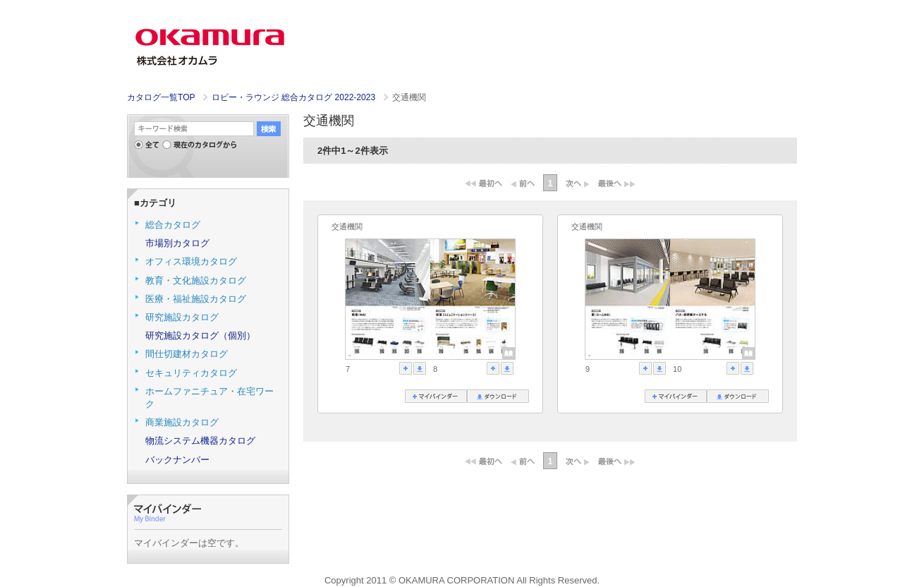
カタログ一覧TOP (161, 97)
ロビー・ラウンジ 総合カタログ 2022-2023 (295, 97)
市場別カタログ (177, 243)
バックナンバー (177, 460)
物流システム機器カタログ (200, 441)
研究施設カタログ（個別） (200, 335)
